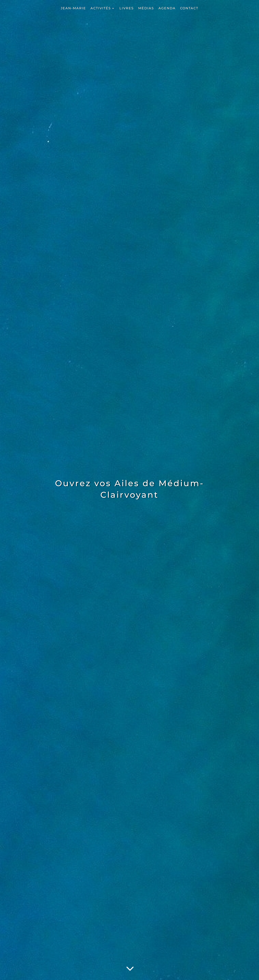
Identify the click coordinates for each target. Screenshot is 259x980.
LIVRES (127, 9)
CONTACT (189, 9)
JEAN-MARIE (73, 9)
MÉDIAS (146, 9)
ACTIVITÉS (101, 9)
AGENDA (167, 9)
